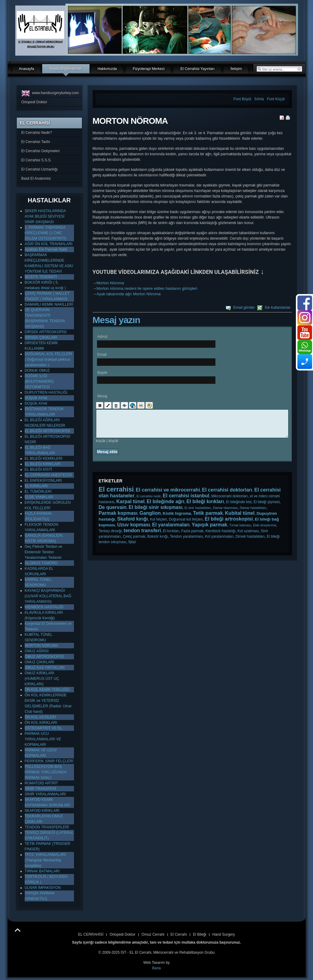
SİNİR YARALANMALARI (45, 794)
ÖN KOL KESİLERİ (40, 717)
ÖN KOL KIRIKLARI (41, 723)
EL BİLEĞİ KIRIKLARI (43, 464)
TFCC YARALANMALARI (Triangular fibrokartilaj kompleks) (45, 860)
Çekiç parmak (134, 542)
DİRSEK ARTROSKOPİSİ (46, 332)
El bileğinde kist (239, 507)
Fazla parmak (192, 536)
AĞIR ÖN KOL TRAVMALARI (49, 244)
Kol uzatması (248, 536)
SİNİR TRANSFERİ (41, 789)
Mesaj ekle (107, 457)
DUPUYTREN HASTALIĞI (46, 392)
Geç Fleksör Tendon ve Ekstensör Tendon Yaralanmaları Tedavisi (44, 552)
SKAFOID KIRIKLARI (42, 811)
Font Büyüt (243, 99)
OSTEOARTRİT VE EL (43, 728)
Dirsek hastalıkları (250, 542)
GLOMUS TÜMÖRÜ (41, 563)
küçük (101, 446)
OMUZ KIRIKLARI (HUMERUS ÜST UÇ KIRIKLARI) (42, 679)
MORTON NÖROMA (42, 646)
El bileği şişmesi (266, 507)
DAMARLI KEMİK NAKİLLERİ (49, 304)
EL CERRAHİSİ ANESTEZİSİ (49, 475)
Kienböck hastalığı (220, 536)
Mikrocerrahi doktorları (229, 502)
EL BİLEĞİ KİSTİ (39, 470)
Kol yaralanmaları (219, 542)
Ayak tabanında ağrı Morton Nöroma (129, 294)
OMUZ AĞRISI (37, 651)
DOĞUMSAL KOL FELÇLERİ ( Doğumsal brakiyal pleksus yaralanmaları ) (49, 359)
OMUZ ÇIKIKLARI (40, 662)
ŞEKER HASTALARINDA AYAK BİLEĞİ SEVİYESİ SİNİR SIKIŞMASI (45, 216)
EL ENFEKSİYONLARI (43, 481)
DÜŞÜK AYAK (36, 398)
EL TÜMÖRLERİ (38, 492)
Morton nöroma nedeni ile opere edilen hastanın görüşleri (147, 288)
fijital (132, 547)
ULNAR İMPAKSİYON (43, 888)
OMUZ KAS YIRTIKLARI (45, 668)
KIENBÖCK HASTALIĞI (44, 607)
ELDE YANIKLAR (39, 497)
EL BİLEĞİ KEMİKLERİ (44, 459)
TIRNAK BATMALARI (42, 871)
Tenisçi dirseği (110, 536)
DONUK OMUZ (37, 370)
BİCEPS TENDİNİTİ (41, 277)
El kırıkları (171, 536)
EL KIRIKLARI (36, 486)
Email (102, 355)
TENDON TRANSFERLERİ (47, 827)
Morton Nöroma (110, 283)
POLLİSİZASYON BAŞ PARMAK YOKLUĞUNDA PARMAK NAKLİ (46, 772)
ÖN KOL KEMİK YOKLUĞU (47, 690)
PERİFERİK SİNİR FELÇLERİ (49, 761)
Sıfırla (259, 99)
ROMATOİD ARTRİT (41, 783)
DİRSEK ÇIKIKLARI (41, 337)
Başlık (103, 373)
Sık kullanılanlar (278, 308)
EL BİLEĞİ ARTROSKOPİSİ (48, 431)
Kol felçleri (158, 525)
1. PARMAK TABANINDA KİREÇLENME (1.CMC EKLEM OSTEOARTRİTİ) (46, 233)
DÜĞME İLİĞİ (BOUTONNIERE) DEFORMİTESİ (39, 381)
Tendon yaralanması (186, 542)
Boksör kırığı (158, 542)
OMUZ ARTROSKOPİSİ (44, 657)
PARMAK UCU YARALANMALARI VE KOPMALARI (43, 739)
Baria (156, 968)
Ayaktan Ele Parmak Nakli (46, 249)
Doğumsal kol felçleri (186, 525)
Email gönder (244, 308)
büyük (113, 446)
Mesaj (102, 396)
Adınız (103, 337)
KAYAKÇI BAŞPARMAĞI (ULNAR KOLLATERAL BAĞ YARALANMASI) (48, 596)
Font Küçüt (276, 99)
